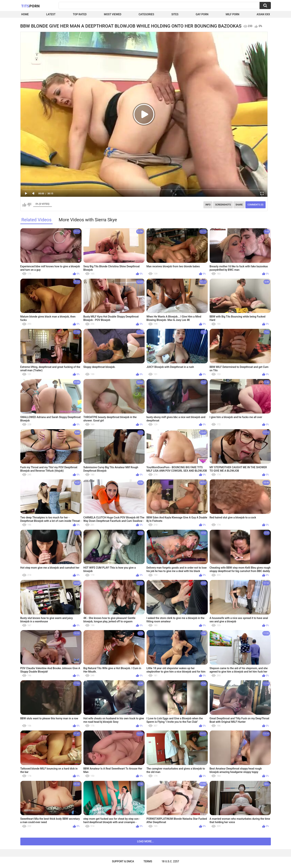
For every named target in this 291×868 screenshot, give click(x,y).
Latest (51, 14)
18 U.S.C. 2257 (170, 861)
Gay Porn (202, 14)
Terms (148, 861)
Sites (175, 14)
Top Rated (80, 14)
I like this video (24, 205)
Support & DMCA (123, 861)
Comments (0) (255, 205)
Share (239, 205)
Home (25, 14)
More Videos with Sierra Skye (88, 220)
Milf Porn (232, 14)
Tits (31, 6)
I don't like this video (29, 205)
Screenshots (223, 205)
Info (208, 205)
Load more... (145, 841)
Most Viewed (113, 14)
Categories (146, 14)
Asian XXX (263, 14)
